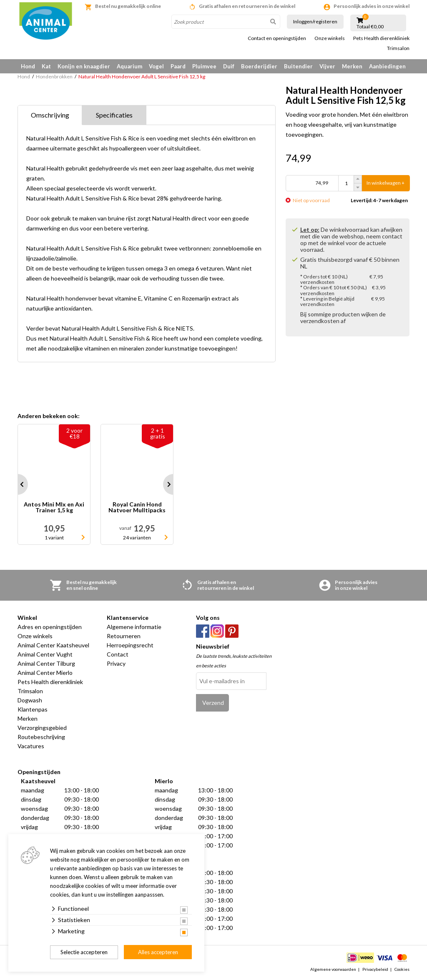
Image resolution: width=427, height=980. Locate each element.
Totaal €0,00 (370, 27)
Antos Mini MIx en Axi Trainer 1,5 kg (54, 508)
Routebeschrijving (41, 737)
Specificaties (114, 115)
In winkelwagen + (386, 183)
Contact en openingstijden (277, 38)
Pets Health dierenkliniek (381, 38)
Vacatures (31, 746)
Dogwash (30, 700)
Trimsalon (398, 48)
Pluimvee (204, 66)
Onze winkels (330, 38)
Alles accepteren (158, 952)
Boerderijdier (259, 66)
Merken (352, 66)
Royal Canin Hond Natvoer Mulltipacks (137, 508)
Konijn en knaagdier (84, 66)
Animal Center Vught (45, 654)
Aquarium (129, 66)
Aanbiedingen (387, 66)
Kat (46, 66)
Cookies (402, 969)
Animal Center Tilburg (46, 663)
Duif (229, 66)
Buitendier (298, 66)
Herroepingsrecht (130, 645)
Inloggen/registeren (315, 21)
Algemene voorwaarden (333, 969)
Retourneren (124, 636)
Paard (178, 66)
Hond (28, 66)
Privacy (116, 663)
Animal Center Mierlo (45, 673)
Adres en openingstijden (50, 627)
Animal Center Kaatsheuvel (53, 645)
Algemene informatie (134, 627)
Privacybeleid (375, 969)
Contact (118, 654)
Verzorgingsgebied (42, 728)
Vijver (327, 66)
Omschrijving (50, 115)
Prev (18, 484)
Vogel (156, 66)
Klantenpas (33, 709)
